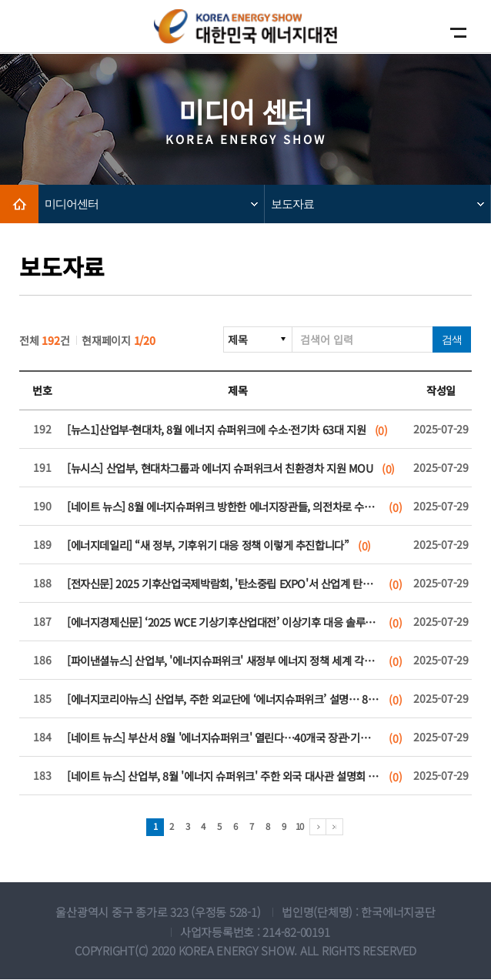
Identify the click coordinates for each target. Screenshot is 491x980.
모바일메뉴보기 (455, 33)
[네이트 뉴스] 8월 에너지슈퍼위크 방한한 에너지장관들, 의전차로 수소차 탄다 (222, 507)
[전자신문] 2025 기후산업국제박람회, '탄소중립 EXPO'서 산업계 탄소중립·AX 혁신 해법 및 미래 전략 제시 (222, 584)
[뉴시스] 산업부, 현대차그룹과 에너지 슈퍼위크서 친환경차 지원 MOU (222, 468)
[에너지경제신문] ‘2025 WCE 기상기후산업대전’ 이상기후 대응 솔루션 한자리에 (222, 622)
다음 (323, 828)
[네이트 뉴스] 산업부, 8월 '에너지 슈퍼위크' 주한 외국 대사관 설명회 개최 (222, 776)
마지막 (340, 828)
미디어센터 (72, 204)
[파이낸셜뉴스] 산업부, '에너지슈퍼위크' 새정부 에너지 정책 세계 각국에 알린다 (222, 661)
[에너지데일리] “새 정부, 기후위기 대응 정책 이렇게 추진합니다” (222, 545)
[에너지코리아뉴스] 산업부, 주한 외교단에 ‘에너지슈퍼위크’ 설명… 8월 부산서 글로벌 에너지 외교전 (222, 699)
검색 (452, 339)
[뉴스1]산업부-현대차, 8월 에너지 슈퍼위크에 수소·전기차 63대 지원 (222, 430)
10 (302, 827)
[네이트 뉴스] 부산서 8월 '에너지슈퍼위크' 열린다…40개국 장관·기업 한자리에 (222, 738)
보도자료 (292, 204)
